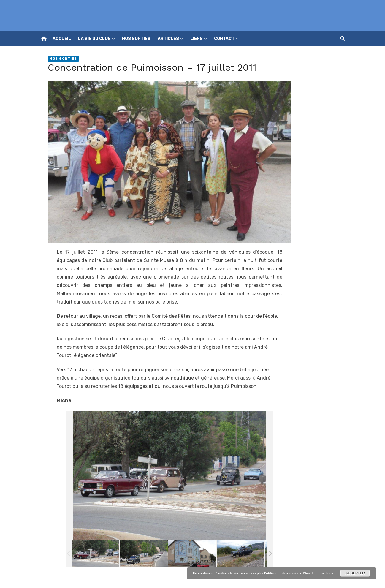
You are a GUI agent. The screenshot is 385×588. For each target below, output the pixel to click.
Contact (224, 39)
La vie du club (94, 39)
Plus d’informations (318, 573)
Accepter (355, 573)
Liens (197, 39)
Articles (168, 39)
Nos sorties (136, 39)
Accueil (62, 39)
